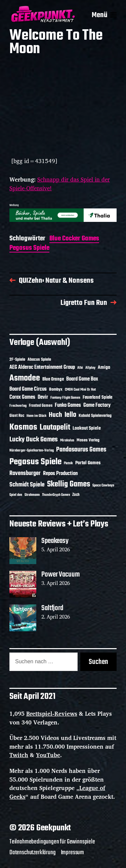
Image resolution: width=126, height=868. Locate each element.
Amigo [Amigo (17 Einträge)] (104, 368)
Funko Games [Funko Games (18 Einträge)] (68, 405)
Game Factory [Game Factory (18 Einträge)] (97, 405)
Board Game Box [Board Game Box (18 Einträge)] (82, 379)
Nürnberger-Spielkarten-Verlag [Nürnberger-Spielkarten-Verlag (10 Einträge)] (32, 450)
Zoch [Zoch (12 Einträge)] (76, 495)
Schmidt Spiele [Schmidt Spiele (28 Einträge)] (27, 485)
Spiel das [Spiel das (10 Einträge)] (16, 495)
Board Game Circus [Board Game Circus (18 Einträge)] (28, 389)
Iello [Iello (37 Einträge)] (70, 415)
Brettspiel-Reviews (52, 714)
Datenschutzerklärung (33, 853)
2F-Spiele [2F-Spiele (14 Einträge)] (17, 360)
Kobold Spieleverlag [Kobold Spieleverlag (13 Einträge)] (95, 416)
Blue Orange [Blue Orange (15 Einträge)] (53, 379)
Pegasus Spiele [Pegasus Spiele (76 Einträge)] (35, 462)
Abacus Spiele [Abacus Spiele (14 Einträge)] (39, 360)
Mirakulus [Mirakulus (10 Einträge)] (67, 440)
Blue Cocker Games (74, 239)
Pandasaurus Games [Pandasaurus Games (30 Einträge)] (81, 450)
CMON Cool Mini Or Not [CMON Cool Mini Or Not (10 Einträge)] (80, 390)
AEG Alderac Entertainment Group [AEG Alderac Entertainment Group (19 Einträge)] (42, 367)
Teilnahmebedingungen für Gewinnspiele (52, 842)
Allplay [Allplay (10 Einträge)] (90, 368)
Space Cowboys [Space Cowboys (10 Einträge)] (103, 485)
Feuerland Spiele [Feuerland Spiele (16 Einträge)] (97, 397)
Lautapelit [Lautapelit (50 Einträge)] (55, 428)
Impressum (72, 853)
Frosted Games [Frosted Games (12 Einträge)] (41, 406)
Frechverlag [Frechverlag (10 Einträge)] (18, 406)
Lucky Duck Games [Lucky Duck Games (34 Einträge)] (34, 440)
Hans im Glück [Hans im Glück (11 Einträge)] (36, 416)
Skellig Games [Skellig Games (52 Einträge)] (69, 484)
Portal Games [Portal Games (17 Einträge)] (88, 463)
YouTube (48, 755)
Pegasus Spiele (29, 249)
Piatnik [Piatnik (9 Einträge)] (68, 463)
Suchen (98, 662)
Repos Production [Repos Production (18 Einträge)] (60, 474)
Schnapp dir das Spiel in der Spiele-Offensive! (60, 184)
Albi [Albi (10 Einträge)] (80, 368)
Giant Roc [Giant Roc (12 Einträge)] (17, 416)
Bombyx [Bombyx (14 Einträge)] (56, 389)
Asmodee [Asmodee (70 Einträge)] (25, 378)
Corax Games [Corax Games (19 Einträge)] (22, 397)
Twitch (19, 755)
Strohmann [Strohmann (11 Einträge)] (32, 495)
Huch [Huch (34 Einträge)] (55, 415)
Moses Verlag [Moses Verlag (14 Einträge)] (88, 440)
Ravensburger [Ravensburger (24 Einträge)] (25, 474)
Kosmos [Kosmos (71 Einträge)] (23, 427)
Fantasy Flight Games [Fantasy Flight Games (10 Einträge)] (65, 398)
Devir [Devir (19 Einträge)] (43, 397)
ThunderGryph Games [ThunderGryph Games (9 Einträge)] (56, 495)
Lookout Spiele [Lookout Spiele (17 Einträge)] (87, 428)
